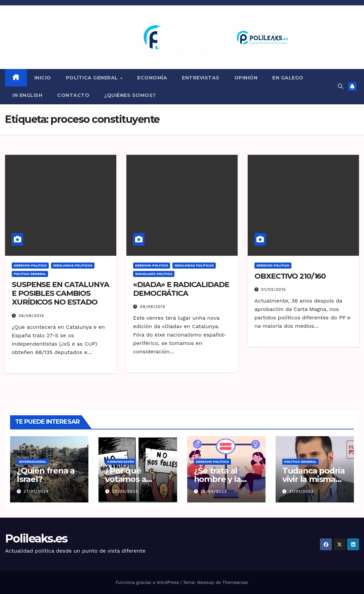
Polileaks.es (36, 538)
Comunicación (120, 462)
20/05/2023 (125, 491)
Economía (152, 78)
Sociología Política (154, 274)
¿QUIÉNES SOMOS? (130, 95)
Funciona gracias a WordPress (148, 582)
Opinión (246, 78)
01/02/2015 (274, 289)
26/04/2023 (214, 491)
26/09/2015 (31, 316)
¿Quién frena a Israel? (46, 475)
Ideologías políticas (73, 265)
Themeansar (235, 582)
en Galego (288, 78)
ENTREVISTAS (201, 78)
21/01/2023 (301, 491)
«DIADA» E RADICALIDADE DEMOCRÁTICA (181, 289)
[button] (340, 86)
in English (27, 95)
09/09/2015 (153, 307)
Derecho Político (30, 265)
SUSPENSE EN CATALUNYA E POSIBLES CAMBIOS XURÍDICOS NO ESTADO (60, 293)
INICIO (43, 78)
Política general (93, 78)
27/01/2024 (36, 491)
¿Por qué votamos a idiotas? (126, 479)
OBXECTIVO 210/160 (290, 276)
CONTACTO (73, 95)
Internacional (33, 462)
